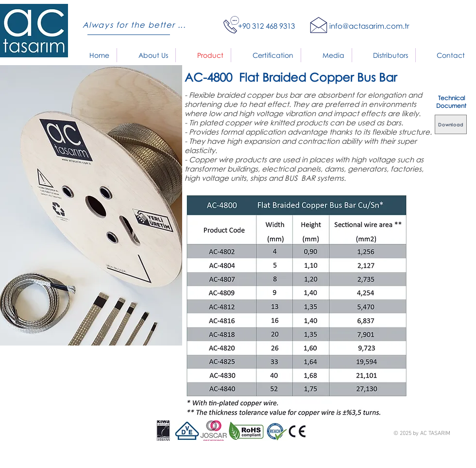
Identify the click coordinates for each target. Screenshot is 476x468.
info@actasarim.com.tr (369, 26)
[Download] (451, 124)
